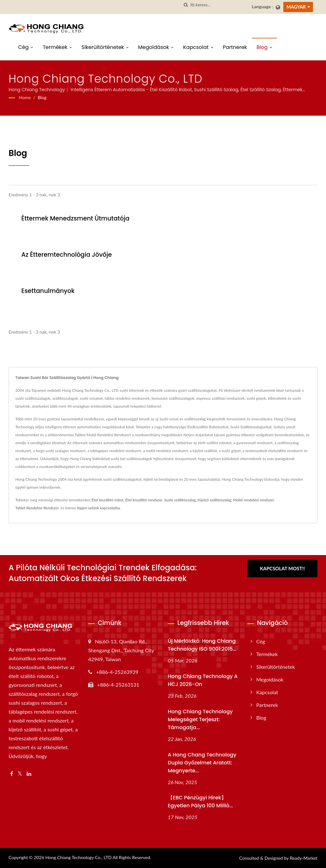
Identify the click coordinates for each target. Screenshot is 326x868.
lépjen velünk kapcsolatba (99, 508)
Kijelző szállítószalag (214, 500)
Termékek (57, 47)
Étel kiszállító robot (108, 500)
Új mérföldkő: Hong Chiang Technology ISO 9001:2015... (202, 645)
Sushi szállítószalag (180, 500)
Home (25, 97)
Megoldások (156, 47)
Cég (26, 47)
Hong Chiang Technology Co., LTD (78, 857)
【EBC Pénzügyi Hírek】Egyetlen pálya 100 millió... (200, 802)
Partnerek (235, 47)
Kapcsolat (198, 47)
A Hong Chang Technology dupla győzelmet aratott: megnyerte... (202, 763)
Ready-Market (304, 858)
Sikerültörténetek (105, 47)
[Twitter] (20, 774)
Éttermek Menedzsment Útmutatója (75, 218)
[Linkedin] (29, 774)
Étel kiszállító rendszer (144, 500)
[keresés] (186, 5)
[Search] (219, 5)
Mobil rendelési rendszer (254, 500)
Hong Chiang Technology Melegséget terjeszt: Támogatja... (200, 719)
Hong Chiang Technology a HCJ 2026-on (203, 680)
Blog (264, 47)
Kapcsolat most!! (282, 568)
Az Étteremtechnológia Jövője (67, 255)
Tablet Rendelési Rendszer (37, 508)
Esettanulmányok (48, 291)
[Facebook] (12, 774)
